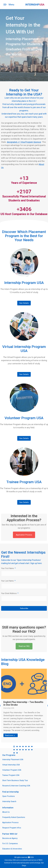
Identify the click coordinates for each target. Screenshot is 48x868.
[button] (14, 747)
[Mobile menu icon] (9, 5)
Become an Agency (10, 838)
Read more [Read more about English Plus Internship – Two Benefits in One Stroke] (10, 735)
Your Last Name (8, 581)
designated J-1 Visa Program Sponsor (24, 142)
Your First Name (8, 568)
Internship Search (9, 801)
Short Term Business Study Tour (15, 780)
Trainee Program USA (11, 775)
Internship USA (9, 708)
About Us (6, 812)
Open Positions (9, 796)
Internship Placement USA (13, 760)
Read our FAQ (24, 646)
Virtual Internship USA (11, 765)
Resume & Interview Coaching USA (16, 786)
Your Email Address (10, 593)
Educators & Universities (12, 849)
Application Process (24, 535)
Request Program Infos (12, 828)
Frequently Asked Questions (14, 817)
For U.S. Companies (10, 844)
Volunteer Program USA (12, 770)
